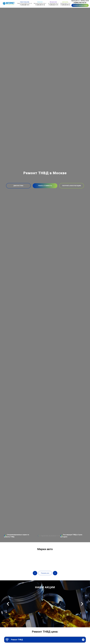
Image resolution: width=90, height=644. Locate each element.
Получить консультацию (80, 5)
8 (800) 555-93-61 (80, 3)
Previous (35, 573)
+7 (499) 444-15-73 (53, 5)
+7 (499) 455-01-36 (40, 5)
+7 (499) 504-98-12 (65, 5)
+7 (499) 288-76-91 (25, 5)
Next (55, 573)
